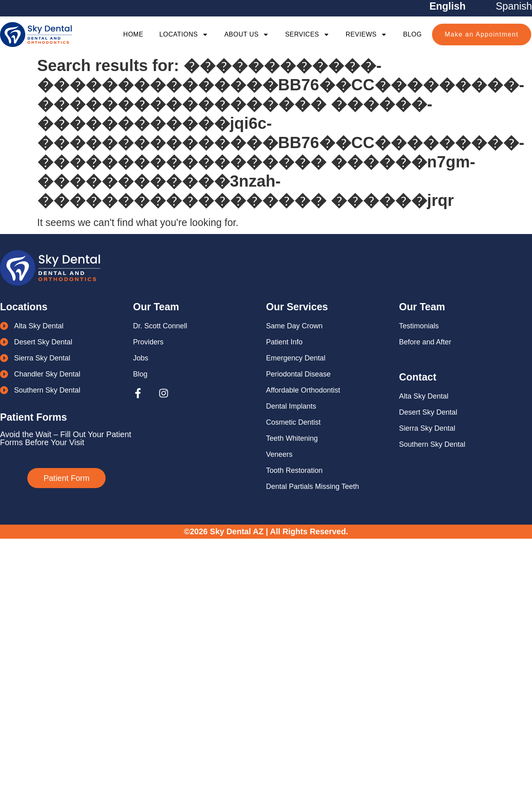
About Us (247, 35)
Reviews (366, 35)
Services (307, 35)
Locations (184, 35)
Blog (412, 34)
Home (133, 34)
